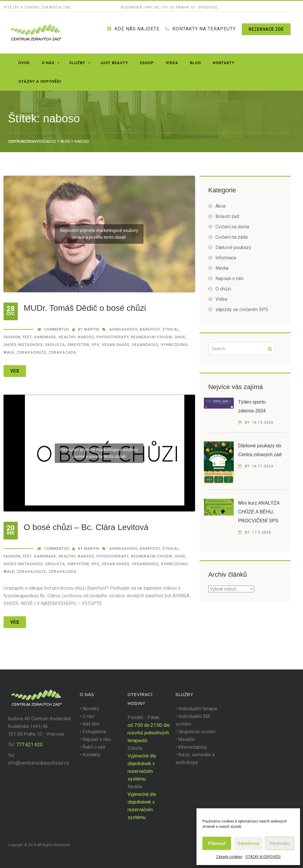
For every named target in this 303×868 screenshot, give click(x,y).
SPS (95, 345)
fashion (12, 337)
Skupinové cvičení (197, 732)
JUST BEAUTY (114, 63)
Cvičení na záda (232, 237)
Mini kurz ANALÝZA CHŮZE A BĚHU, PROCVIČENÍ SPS (259, 512)
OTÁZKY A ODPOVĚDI (263, 857)
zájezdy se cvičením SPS (242, 309)
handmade (45, 337)
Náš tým (91, 724)
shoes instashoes (23, 345)
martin (92, 329)
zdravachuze (31, 352)
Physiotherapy (113, 337)
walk (9, 352)
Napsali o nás (229, 278)
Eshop (147, 63)
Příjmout (217, 843)
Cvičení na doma (232, 227)
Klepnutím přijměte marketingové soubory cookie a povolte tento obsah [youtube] (99, 234)
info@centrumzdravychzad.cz (38, 763)
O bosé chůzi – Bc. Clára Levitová (86, 527)
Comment (54, 329)
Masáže (186, 739)
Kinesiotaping (192, 747)
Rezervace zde (266, 29)
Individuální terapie (198, 709)
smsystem (78, 345)
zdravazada (62, 352)
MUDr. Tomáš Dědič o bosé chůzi (85, 308)
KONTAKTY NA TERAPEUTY (204, 29)
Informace (226, 258)
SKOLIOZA (55, 345)
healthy (67, 337)
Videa (172, 63)
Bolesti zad (227, 216)
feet (27, 337)
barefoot (150, 329)
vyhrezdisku (174, 345)
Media (222, 268)
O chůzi (223, 289)
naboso (86, 337)
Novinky (91, 709)
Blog (195, 63)
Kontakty (224, 63)
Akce (221, 206)
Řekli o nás (94, 747)
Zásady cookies (229, 857)
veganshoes (145, 345)
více (15, 371)
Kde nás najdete (137, 29)
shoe (180, 337)
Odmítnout (248, 843)
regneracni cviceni (152, 337)
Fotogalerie (94, 732)
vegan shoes (116, 345)
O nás (48, 63)
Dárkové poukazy (233, 247)
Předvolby (280, 843)
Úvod (24, 63)
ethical (171, 329)
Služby (77, 63)
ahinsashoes (123, 329)
